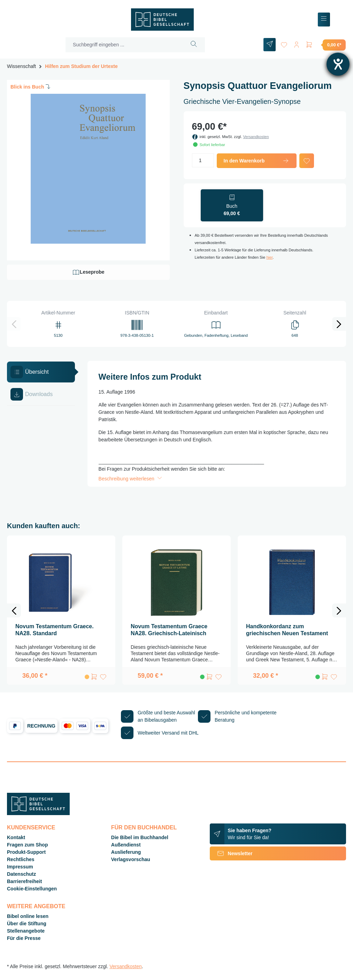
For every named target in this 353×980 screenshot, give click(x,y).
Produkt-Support (26, 852)
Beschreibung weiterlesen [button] (131, 479)
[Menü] (324, 20)
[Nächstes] (339, 324)
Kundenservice (31, 827)
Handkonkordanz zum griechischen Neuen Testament (287, 630)
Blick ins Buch (31, 86)
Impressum (20, 867)
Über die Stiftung (27, 924)
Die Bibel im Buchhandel (140, 837)
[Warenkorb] (325, 45)
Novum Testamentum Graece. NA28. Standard (55, 630)
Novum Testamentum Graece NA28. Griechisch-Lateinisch (169, 630)
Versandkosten (256, 137)
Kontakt (16, 837)
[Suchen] (194, 45)
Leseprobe (88, 272)
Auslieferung (126, 852)
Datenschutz (21, 874)
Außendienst (126, 845)
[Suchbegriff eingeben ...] (124, 45)
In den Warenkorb (257, 161)
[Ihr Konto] (297, 43)
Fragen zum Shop (27, 845)
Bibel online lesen (28, 916)
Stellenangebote (26, 931)
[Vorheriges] (14, 324)
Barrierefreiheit (24, 881)
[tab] (41, 372)
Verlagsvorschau (131, 859)
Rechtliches (21, 859)
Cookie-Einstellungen (32, 889)
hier (269, 257)
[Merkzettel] (284, 43)
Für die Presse (24, 938)
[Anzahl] (203, 160)
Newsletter (231, 853)
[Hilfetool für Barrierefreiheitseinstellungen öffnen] (338, 64)
